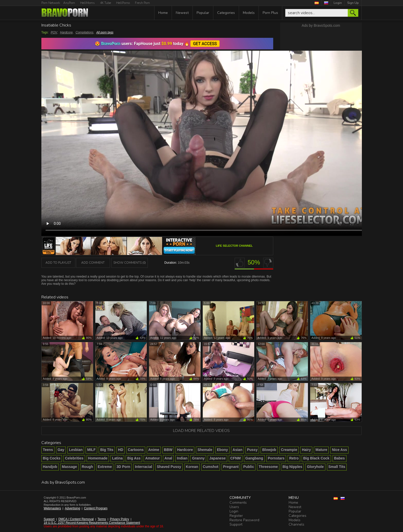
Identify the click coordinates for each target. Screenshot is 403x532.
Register (236, 516)
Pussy (252, 450)
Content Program (96, 508)
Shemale (205, 450)
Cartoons (136, 450)
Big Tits (107, 450)
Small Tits (337, 467)
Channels (296, 524)
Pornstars (276, 458)
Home (163, 13)
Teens (48, 450)
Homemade (98, 458)
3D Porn (123, 467)
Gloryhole (315, 467)
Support (49, 519)
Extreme (105, 467)
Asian (237, 450)
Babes (340, 458)
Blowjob (269, 450)
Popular (203, 13)
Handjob (50, 467)
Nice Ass (339, 450)
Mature (321, 450)
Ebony (222, 450)
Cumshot (211, 467)
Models (249, 13)
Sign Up (353, 3)
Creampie (289, 450)
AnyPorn (69, 3)
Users (234, 507)
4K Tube (106, 3)
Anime (154, 450)
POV (54, 32)
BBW (168, 450)
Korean (192, 467)
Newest (182, 13)
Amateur (153, 458)
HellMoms (88, 3)
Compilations (84, 32)
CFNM (235, 458)
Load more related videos (201, 431)
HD (121, 450)
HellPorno (123, 3)
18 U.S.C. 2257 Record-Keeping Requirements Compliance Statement (92, 523)
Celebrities (74, 458)
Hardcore (66, 32)
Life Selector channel (234, 246)
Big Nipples (292, 467)
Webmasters (52, 508)
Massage (70, 467)
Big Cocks (52, 458)
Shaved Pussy (169, 467)
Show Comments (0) (130, 263)
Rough (87, 467)
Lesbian (76, 450)
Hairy (306, 450)
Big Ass (134, 458)
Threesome (268, 467)
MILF (91, 450)
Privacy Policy (119, 519)
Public (249, 467)
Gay (61, 450)
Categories (226, 13)
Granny (198, 458)
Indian (182, 458)
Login (338, 3)
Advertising (72, 508)
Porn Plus (270, 13)
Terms (102, 519)
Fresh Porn (142, 3)
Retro (294, 458)
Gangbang (254, 458)
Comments (238, 503)
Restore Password (244, 520)
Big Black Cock (316, 458)
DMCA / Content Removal (76, 519)
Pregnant (231, 467)
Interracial (144, 467)
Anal (168, 458)
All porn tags (105, 32)
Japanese (217, 458)
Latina (117, 458)
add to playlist (58, 263)
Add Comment (93, 263)
